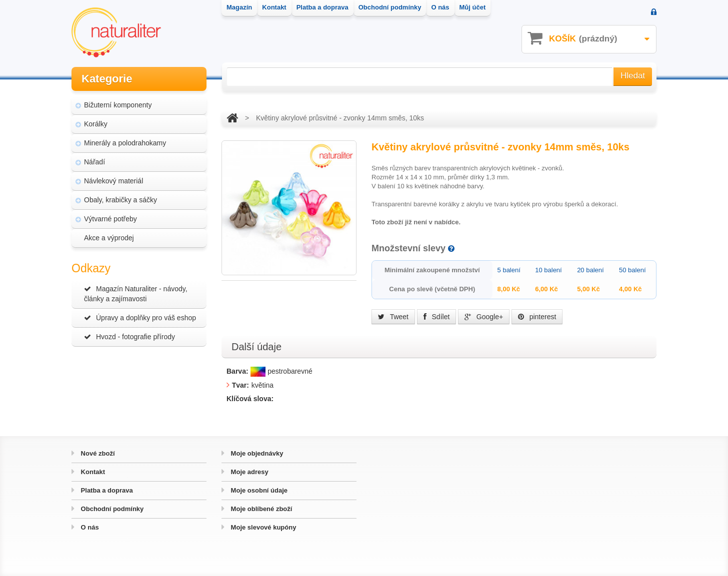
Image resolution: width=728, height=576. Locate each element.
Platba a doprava (106, 490)
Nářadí (94, 162)
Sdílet (437, 317)
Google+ (484, 317)
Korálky (96, 124)
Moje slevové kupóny (262, 527)
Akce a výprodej (109, 238)
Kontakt (92, 472)
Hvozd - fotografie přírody (129, 337)
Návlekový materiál (113, 181)
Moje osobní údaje (258, 490)
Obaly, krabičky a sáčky (120, 200)
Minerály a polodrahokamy (125, 143)
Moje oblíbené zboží (260, 509)
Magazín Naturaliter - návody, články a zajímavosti (136, 294)
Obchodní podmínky (111, 509)
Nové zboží (97, 453)
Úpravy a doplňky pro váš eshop (140, 318)
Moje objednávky (256, 453)
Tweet (393, 317)
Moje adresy (249, 472)
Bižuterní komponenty (118, 105)
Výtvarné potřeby (110, 219)
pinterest (537, 317)
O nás (89, 527)
